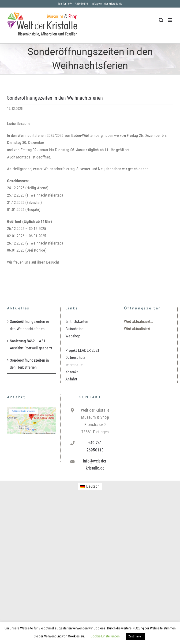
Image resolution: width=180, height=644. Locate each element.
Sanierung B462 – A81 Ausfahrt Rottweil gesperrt (31, 345)
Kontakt (72, 372)
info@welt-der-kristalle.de (107, 4)
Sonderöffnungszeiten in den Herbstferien (29, 364)
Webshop (73, 336)
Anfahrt (71, 379)
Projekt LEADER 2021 (82, 350)
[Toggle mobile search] (161, 20)
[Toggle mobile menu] (171, 20)
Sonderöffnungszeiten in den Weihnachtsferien (29, 325)
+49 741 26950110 (95, 446)
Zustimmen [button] (135, 636)
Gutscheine (74, 329)
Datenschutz (75, 357)
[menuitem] (90, 486)
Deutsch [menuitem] (93, 486)
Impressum (74, 365)
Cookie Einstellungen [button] (105, 636)
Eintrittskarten (77, 321)
